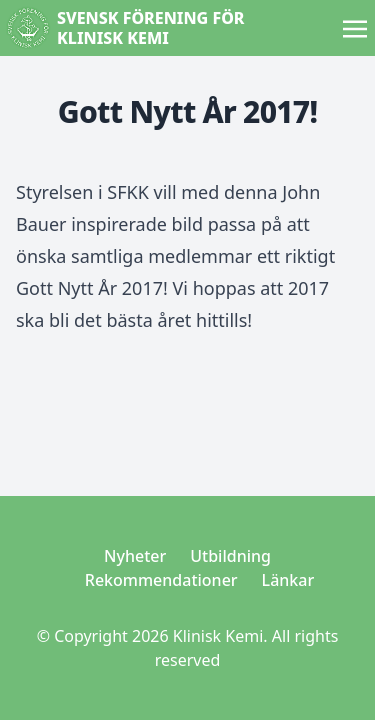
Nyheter (135, 556)
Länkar (288, 580)
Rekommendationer (161, 580)
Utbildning (230, 556)
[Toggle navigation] (355, 27)
